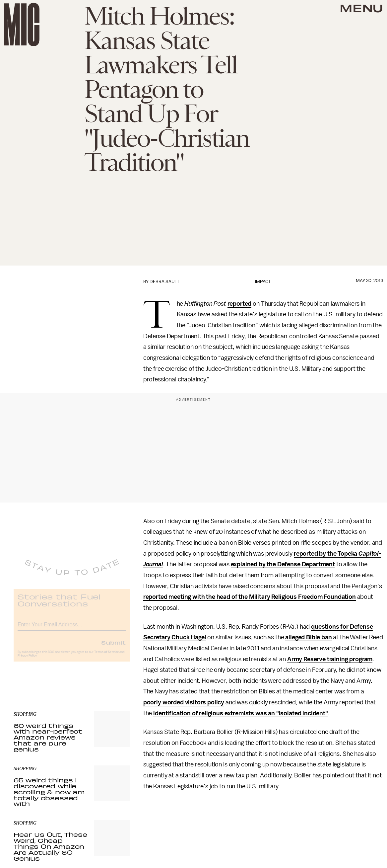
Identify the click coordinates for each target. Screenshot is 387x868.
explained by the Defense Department (283, 564)
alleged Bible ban (308, 637)
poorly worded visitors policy (184, 702)
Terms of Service (106, 657)
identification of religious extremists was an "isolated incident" (241, 713)
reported (240, 304)
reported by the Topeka (326, 554)
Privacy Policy (27, 661)
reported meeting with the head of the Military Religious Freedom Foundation (250, 597)
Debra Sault (164, 282)
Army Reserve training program (330, 659)
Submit (113, 647)
